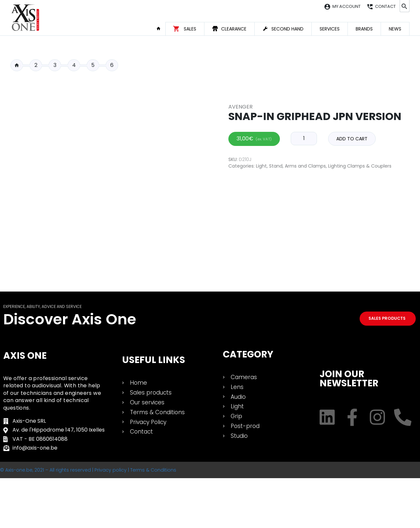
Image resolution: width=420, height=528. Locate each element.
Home (161, 29)
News (395, 29)
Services (330, 29)
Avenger (241, 238)
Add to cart (352, 271)
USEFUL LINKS (154, 410)
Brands (364, 29)
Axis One (25, 406)
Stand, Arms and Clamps (297, 297)
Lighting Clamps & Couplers (360, 297)
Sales (190, 29)
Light (261, 297)
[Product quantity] (304, 270)
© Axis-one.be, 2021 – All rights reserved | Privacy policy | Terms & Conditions (88, 520)
